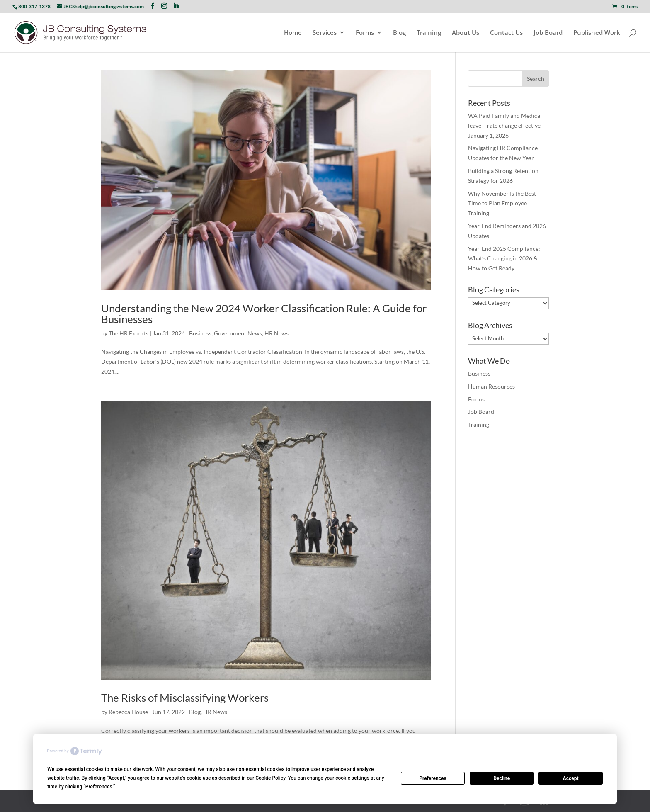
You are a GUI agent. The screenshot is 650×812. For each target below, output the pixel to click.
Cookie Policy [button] (270, 778)
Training (429, 33)
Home (293, 33)
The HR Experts (129, 333)
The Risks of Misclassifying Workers (185, 698)
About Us (466, 33)
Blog (399, 33)
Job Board (548, 33)
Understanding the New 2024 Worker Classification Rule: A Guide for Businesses (264, 314)
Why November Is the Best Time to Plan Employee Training (502, 203)
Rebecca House (128, 712)
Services (325, 33)
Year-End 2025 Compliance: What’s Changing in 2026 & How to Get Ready (504, 259)
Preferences (433, 778)
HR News (276, 333)
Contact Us (506, 33)
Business (200, 333)
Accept (571, 778)
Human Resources (491, 386)
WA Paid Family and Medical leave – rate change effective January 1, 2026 (505, 125)
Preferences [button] (99, 787)
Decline (502, 778)
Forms (365, 33)
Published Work (597, 33)
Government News (238, 333)
